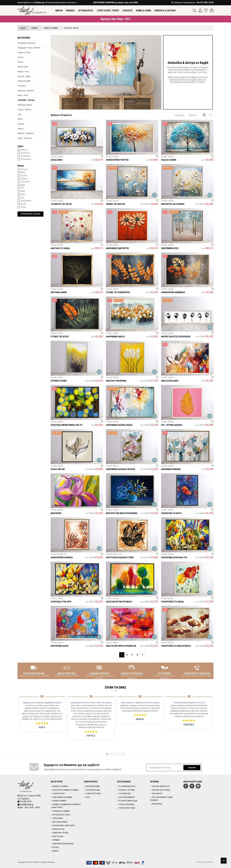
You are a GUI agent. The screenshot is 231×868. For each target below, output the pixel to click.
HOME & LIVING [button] (144, 11)
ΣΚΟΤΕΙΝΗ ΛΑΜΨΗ (59, 292)
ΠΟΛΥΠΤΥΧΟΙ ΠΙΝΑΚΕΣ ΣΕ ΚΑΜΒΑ (65, 790)
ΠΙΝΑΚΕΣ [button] (70, 11)
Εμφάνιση (193, 115)
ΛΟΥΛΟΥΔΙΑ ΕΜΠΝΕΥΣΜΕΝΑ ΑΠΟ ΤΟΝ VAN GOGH (67, 426)
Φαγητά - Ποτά (23, 71)
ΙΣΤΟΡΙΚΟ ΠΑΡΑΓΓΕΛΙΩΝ (128, 801)
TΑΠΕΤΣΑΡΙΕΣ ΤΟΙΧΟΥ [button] (108, 11)
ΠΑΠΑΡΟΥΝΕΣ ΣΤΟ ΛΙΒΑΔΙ (172, 602)
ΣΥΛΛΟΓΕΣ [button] (128, 11)
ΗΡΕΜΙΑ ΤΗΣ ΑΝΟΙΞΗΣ (116, 204)
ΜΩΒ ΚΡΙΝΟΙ (56, 513)
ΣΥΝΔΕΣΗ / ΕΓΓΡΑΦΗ (127, 790)
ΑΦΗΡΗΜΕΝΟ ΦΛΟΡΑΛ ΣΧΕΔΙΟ (119, 425)
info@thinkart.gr (25, 804)
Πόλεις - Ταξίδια (24, 109)
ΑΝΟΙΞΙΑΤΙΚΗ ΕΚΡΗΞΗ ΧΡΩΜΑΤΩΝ (121, 646)
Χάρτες (21, 129)
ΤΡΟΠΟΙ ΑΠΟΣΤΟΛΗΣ (127, 808)
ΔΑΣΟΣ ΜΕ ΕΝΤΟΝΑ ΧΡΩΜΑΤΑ (119, 602)
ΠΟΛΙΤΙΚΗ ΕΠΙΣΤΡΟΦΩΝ (161, 790)
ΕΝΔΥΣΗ (56, 851)
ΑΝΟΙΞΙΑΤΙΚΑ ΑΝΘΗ (170, 381)
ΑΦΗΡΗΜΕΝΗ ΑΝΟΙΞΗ (115, 337)
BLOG (88, 797)
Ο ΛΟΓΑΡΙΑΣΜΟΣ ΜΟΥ (127, 786)
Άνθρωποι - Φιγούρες (26, 90)
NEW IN (59, 11)
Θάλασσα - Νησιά (25, 105)
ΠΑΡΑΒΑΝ (56, 840)
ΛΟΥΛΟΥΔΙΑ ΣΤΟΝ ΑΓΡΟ (61, 602)
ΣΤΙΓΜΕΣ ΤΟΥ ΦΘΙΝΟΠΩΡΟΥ (118, 292)
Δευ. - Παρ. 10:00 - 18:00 (29, 807)
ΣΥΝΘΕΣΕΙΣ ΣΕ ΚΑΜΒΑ (61, 811)
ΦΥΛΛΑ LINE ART (58, 469)
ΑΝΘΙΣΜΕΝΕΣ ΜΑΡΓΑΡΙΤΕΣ (117, 248)
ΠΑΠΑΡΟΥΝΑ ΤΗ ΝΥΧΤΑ (171, 513)
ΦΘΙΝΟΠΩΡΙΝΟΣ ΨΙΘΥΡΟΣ (117, 160)
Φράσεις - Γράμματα (26, 133)
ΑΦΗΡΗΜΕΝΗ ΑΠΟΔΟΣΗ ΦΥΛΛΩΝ (120, 469)
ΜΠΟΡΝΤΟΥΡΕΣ (59, 829)
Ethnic (20, 119)
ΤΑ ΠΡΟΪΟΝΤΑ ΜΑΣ (93, 790)
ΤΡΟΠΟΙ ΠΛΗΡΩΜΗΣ (127, 804)
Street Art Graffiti (24, 81)
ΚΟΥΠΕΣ (56, 847)
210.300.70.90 (24, 802)
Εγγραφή (192, 767)
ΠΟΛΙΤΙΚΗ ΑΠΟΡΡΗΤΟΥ (161, 786)
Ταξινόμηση (179, 115)
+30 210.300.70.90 (205, 3)
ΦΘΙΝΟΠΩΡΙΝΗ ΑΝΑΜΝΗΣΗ (173, 292)
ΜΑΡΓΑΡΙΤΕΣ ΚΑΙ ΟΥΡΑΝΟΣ (173, 204)
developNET (209, 862)
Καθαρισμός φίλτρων (30, 214)
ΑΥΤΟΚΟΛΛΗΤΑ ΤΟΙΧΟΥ (61, 815)
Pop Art (21, 62)
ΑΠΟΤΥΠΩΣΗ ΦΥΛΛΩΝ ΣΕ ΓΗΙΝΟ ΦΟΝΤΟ (120, 559)
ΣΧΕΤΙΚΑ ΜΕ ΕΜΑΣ (93, 786)
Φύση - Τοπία (23, 95)
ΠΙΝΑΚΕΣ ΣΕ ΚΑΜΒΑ (60, 786)
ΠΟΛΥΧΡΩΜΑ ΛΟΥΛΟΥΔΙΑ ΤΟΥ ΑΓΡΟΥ (174, 559)
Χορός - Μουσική (25, 138)
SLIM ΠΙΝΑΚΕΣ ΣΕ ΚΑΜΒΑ (62, 797)
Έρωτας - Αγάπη (24, 76)
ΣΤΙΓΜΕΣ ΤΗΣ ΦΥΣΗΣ (60, 337)
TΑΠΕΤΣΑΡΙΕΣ (58, 818)
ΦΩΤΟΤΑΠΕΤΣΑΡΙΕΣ (60, 822)
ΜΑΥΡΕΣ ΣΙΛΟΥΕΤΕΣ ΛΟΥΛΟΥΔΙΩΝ (176, 337)
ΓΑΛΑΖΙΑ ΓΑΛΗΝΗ (169, 160)
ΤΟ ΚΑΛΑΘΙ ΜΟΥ (125, 794)
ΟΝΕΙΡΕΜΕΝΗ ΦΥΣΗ (170, 248)
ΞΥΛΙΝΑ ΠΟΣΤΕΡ (59, 794)
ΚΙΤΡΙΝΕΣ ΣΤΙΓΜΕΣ (59, 381)
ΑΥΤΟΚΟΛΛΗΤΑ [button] (86, 11)
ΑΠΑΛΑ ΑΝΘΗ (56, 160)
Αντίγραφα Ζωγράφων (27, 43)
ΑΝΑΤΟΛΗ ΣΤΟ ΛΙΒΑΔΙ (60, 248)
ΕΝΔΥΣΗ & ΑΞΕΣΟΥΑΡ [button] (165, 11)
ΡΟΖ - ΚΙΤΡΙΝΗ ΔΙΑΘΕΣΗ (172, 425)
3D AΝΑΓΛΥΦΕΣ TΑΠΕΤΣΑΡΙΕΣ (64, 825)
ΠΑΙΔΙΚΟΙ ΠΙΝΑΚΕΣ (60, 801)
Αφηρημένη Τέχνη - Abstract (29, 48)
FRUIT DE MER (58, 836)
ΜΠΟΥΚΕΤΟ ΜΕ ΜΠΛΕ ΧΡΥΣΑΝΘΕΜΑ (122, 513)
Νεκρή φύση (23, 67)
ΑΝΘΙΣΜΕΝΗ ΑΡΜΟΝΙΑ (171, 469)
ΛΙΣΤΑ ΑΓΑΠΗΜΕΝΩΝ (127, 797)
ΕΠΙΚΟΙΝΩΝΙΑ (157, 804)
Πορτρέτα (22, 86)
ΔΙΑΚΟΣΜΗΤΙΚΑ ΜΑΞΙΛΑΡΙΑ (63, 844)
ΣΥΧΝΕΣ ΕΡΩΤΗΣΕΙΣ (93, 794)
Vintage (21, 124)
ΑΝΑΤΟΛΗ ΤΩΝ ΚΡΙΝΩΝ (116, 381)
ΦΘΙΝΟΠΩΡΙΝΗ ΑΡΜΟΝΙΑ (62, 557)
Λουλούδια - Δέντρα (26, 100)
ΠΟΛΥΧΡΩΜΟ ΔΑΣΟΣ (60, 646)
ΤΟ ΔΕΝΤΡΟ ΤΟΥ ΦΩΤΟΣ (61, 204)
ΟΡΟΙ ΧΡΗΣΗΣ (157, 794)
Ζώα (19, 114)
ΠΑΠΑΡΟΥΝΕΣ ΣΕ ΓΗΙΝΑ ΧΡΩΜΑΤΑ (176, 646)
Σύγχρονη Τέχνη (24, 52)
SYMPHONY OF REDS (60, 833)
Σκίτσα (21, 57)
